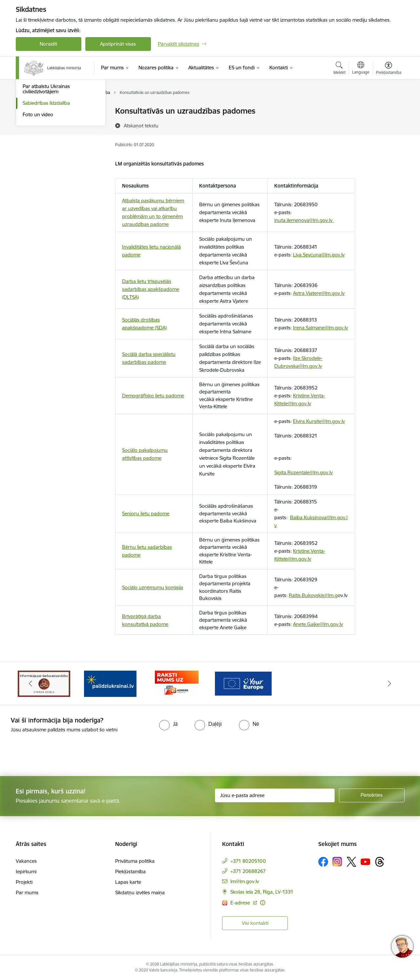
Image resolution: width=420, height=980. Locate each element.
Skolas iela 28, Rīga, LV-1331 (262, 892)
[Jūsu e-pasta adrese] (275, 795)
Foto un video (38, 185)
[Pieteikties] (372, 795)
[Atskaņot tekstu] (141, 125)
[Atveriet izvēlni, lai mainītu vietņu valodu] (361, 69)
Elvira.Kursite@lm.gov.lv (319, 421)
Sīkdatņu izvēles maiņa (140, 892)
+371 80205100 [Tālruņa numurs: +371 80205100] (248, 861)
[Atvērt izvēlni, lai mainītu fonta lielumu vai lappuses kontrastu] (389, 69)
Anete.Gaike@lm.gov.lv (318, 624)
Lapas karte (128, 882)
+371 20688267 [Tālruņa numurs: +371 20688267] (248, 871)
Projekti (24, 882)
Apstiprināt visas (118, 44)
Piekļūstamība (130, 871)
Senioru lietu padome (146, 513)
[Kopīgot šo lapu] (388, 125)
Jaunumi (32, 123)
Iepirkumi (26, 871)
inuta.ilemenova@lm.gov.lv (304, 220)
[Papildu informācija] (263, 903)
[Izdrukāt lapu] (388, 108)
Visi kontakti (255, 923)
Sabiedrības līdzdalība (46, 174)
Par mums (27, 892)
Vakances (26, 861)
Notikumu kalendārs (45, 111)
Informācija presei (42, 146)
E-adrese (241, 903)
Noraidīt (48, 44)
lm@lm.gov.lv (245, 881)
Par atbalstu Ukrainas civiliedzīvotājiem (46, 160)
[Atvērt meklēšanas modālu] (339, 69)
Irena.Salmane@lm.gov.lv (320, 328)
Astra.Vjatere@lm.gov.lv (319, 293)
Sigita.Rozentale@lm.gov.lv (304, 472)
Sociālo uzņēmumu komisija (153, 587)
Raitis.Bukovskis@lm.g (313, 595)
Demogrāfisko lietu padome (153, 396)
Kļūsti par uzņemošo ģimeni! (54, 134)
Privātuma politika (135, 861)
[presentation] (55, 752)
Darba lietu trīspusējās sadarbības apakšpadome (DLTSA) (151, 289)
